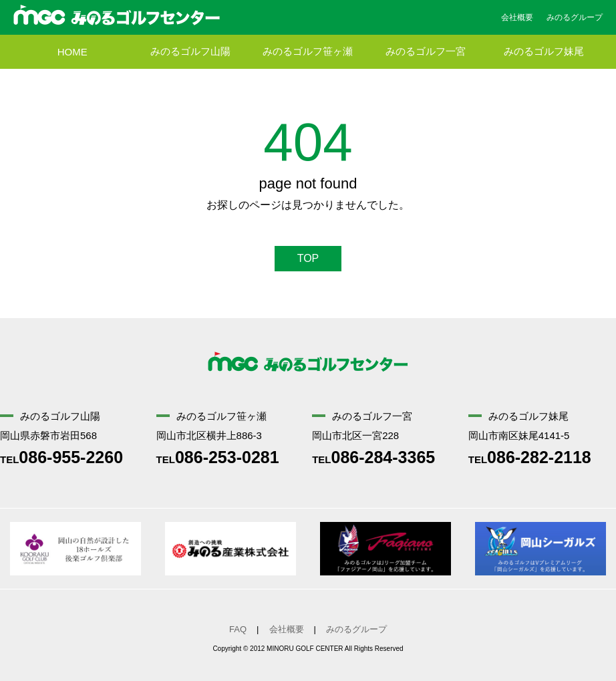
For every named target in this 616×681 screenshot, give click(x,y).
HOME (72, 52)
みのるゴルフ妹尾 (544, 52)
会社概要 (517, 17)
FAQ (238, 629)
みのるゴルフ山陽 (190, 52)
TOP (308, 258)
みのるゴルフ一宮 (426, 52)
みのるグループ (575, 17)
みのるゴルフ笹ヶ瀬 (308, 52)
